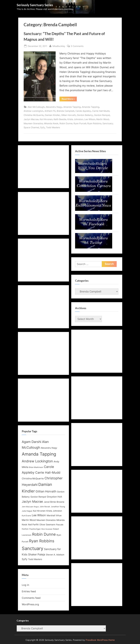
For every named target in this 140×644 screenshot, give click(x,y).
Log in (25, 585)
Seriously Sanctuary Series (35, 5)
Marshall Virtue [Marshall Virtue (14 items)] (54, 515)
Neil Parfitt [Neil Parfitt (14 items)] (33, 525)
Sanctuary (108, 123)
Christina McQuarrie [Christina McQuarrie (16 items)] (33, 478)
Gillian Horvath (68, 115)
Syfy (42, 127)
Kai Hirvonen (46, 119)
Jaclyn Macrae (31, 119)
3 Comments (77, 46)
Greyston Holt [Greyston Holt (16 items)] (54, 497)
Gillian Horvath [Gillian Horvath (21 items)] (46, 491)
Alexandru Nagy (54, 107)
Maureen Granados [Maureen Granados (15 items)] (46, 520)
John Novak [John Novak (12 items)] (45, 507)
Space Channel (31, 127)
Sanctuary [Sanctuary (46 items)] (33, 548)
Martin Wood (103, 119)
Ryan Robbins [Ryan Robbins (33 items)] (42, 541)
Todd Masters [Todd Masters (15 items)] (35, 559)
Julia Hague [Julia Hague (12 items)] (27, 511)
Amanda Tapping (72, 107)
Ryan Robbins (94, 123)
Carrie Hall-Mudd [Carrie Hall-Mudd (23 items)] (48, 472)
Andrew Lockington (33, 111)
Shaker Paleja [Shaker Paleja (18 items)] (37, 554)
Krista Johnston (75, 119)
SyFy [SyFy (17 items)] (25, 559)
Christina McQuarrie (34, 115)
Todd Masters (53, 127)
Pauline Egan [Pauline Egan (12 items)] (35, 529)
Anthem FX (50, 111)
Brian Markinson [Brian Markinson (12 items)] (36, 467)
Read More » (69, 99)
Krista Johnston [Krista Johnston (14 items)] (54, 511)
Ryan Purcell (80, 123)
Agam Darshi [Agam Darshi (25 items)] (32, 442)
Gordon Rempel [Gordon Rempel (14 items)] (38, 497)
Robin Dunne (66, 123)
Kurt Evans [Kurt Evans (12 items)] (26, 516)
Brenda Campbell (65, 111)
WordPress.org (30, 604)
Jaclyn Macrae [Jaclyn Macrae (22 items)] (32, 502)
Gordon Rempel (102, 115)
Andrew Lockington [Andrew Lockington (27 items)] (37, 461)
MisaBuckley (59, 46)
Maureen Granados (33, 123)
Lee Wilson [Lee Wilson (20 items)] (39, 515)
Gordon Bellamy (85, 115)
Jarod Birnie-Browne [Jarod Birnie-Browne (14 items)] (54, 502)
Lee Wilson (90, 119)
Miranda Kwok (51, 123)
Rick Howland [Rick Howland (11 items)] (47, 529)
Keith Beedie (60, 119)
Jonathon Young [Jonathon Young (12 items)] (58, 507)
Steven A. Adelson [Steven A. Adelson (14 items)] (55, 555)
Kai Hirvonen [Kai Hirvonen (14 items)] (39, 511)
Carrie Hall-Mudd (101, 111)
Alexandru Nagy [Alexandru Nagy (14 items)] (49, 448)
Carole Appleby (83, 111)
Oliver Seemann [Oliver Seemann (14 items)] (47, 525)
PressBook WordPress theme (100, 640)
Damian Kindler (52, 115)
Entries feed (29, 591)
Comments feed (31, 598)
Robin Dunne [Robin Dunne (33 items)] (44, 534)
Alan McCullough (36, 107)
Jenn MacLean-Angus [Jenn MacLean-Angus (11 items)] (30, 507)
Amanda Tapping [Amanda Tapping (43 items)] (39, 454)
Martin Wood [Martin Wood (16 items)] (29, 520)
